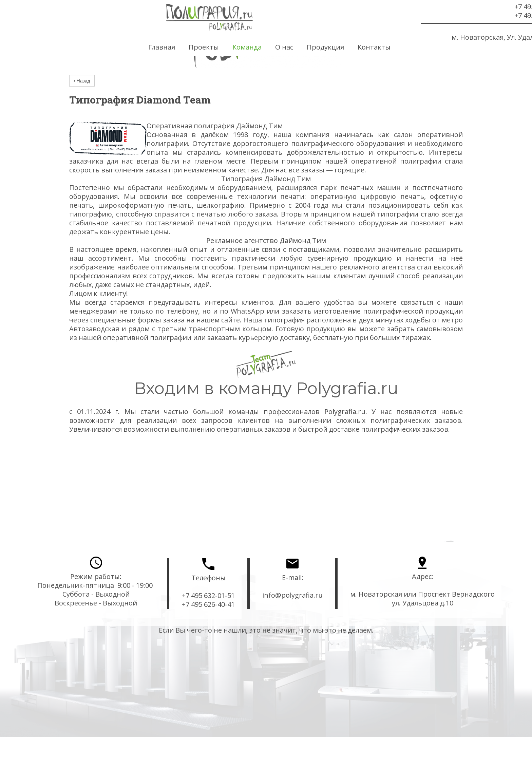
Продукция (325, 47)
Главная (162, 47)
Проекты (204, 47)
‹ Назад (82, 81)
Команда (247, 47)
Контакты (374, 47)
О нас (284, 47)
